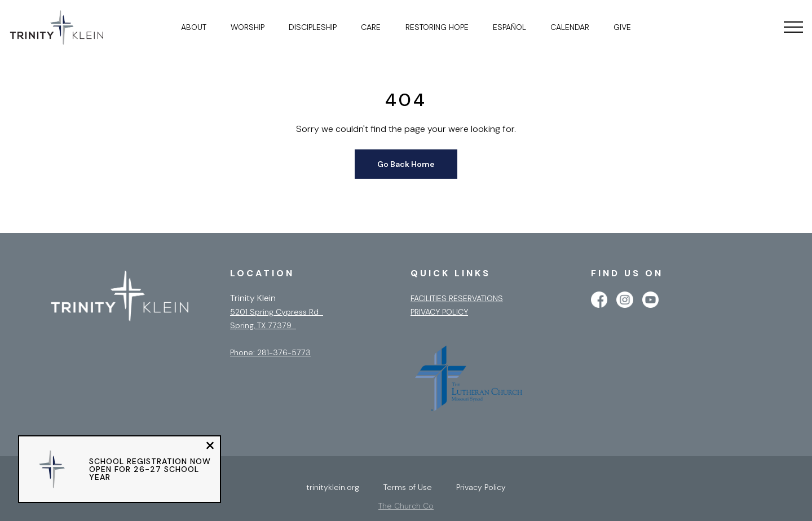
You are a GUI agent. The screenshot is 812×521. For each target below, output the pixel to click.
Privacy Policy (439, 312)
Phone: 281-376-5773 (270, 352)
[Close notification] (210, 447)
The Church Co (406, 506)
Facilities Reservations (457, 298)
